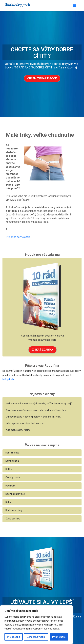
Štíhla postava (13, 519)
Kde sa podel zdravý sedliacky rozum (25, 423)
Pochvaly (10, 486)
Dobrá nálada (12, 453)
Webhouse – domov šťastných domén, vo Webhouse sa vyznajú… (40, 403)
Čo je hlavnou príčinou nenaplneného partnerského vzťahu (36, 410)
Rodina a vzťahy (14, 510)
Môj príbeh (8, 379)
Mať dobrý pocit (18, 5)
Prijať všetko (59, 637)
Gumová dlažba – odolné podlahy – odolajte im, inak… (34, 417)
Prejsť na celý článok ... (19, 237)
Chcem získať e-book (42, 78)
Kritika (9, 469)
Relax (8, 502)
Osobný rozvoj (13, 477)
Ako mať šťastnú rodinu (18, 430)
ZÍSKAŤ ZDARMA (42, 350)
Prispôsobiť (14, 637)
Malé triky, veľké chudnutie (40, 135)
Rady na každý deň (15, 494)
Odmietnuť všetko (36, 637)
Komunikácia (12, 461)
